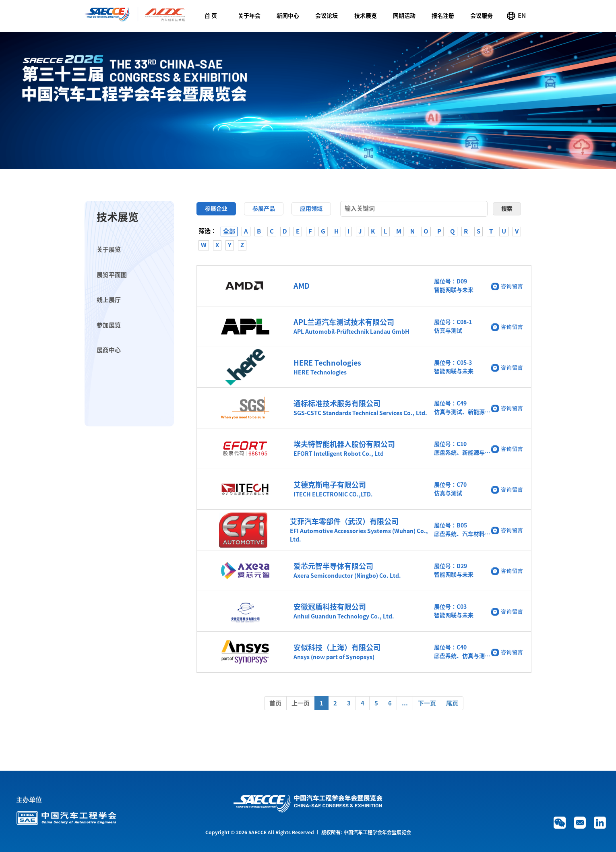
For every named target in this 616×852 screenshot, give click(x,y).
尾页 (452, 703)
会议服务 (482, 16)
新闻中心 (288, 16)
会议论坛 (327, 16)
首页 (275, 703)
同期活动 (404, 16)
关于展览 (109, 249)
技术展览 (366, 16)
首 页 (211, 16)
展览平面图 (112, 275)
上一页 (301, 703)
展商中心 (109, 350)
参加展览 (109, 325)
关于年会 (249, 16)
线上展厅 (109, 300)
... (405, 703)
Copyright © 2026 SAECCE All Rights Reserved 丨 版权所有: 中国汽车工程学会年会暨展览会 (308, 832)
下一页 (427, 703)
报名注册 (443, 16)
